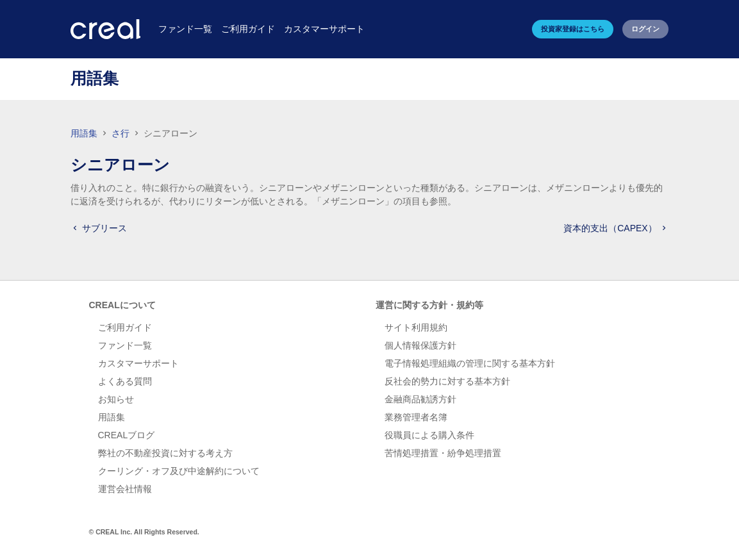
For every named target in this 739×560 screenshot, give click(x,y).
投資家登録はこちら (573, 29)
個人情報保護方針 (420, 345)
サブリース (99, 228)
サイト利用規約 (416, 327)
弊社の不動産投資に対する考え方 (165, 453)
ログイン (645, 29)
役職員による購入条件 (429, 435)
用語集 (84, 133)
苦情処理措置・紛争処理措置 (443, 453)
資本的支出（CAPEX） (616, 228)
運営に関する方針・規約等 (429, 305)
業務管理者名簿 (416, 417)
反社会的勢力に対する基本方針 (447, 381)
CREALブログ (127, 435)
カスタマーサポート (138, 363)
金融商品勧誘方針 (420, 399)
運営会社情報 (125, 489)
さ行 (122, 133)
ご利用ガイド (125, 327)
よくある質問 (125, 381)
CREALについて (122, 305)
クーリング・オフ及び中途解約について (179, 471)
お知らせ (116, 399)
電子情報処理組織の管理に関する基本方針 (470, 363)
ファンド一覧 (125, 345)
